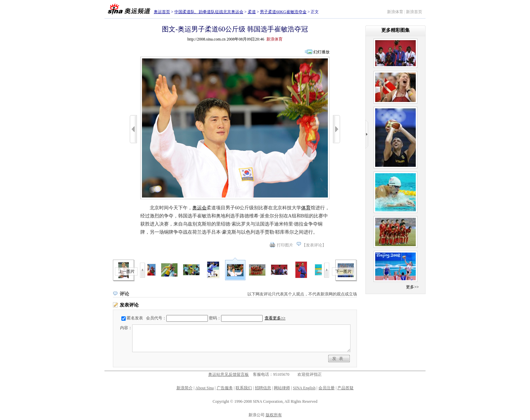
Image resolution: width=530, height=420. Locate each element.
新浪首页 (414, 12)
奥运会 (199, 208)
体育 (306, 208)
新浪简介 (185, 388)
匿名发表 (135, 318)
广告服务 (225, 388)
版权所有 (274, 415)
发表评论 (314, 245)
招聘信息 (263, 388)
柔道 (252, 12)
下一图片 (343, 271)
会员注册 (327, 388)
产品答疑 (345, 388)
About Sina (204, 388)
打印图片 (285, 245)
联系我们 (244, 388)
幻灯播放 (321, 52)
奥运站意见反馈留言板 (228, 374)
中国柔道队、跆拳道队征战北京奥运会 (209, 12)
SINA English (304, 388)
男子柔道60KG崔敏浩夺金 (283, 12)
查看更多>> (275, 318)
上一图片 (126, 271)
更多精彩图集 (395, 30)
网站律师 (282, 388)
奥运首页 (162, 12)
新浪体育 (395, 12)
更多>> (412, 287)
